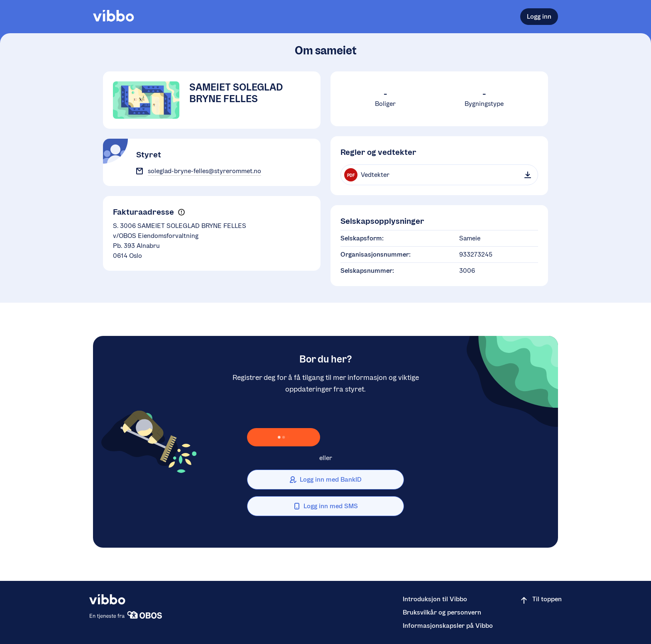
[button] (181, 212)
